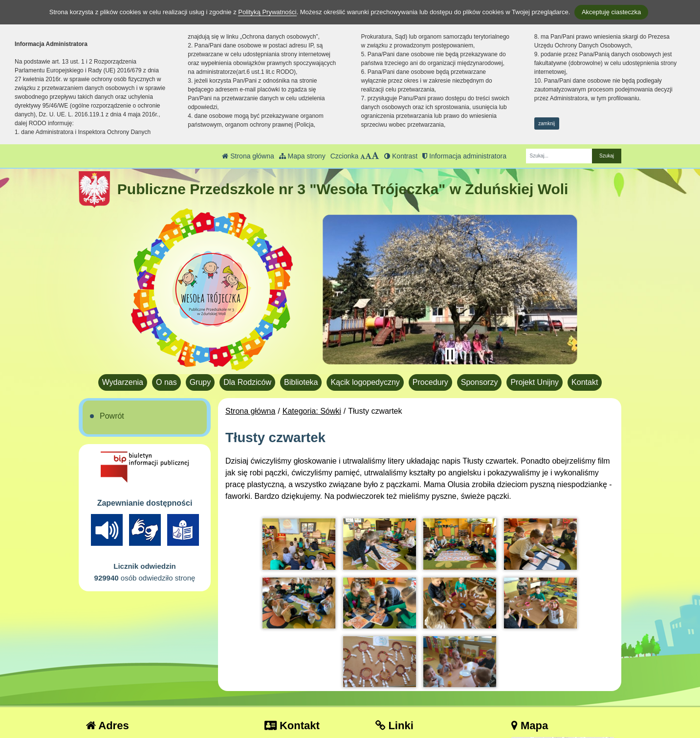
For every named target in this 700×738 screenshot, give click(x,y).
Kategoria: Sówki (312, 411)
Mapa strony (302, 156)
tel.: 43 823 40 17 (301, 680)
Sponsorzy (480, 382)
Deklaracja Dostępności (423, 717)
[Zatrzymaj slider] (450, 355)
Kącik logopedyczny (365, 382)
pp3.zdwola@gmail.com (313, 692)
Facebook (399, 692)
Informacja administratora (464, 156)
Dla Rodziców (247, 382)
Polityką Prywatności (267, 12)
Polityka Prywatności (418, 704)
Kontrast (401, 156)
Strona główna (248, 156)
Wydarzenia (123, 382)
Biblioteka (301, 382)
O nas (166, 382)
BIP (388, 680)
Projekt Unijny (535, 382)
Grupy (200, 382)
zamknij (547, 123)
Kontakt (585, 382)
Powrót (112, 416)
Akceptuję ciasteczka (611, 12)
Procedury (430, 382)
